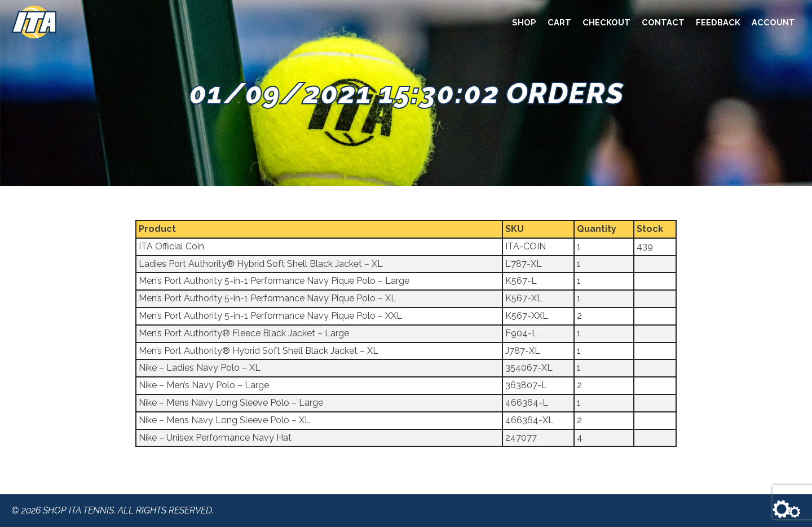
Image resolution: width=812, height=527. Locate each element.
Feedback (718, 22)
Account (773, 22)
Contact (663, 22)
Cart (559, 22)
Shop (524, 22)
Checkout (606, 22)
